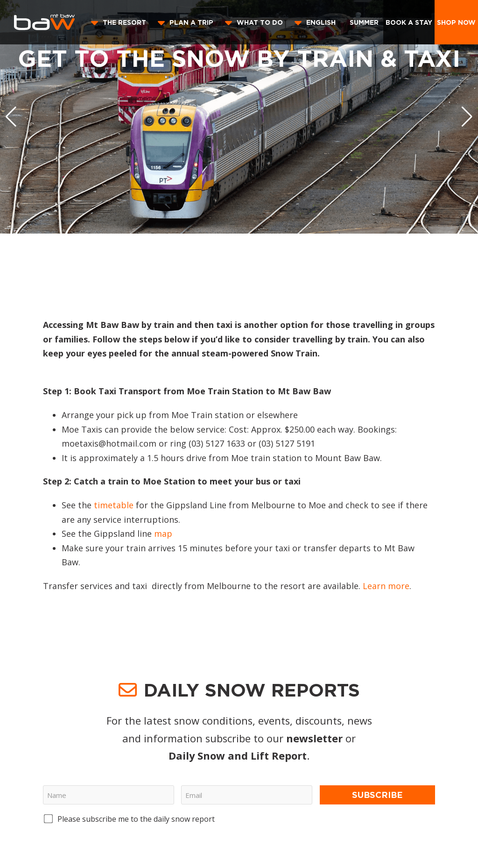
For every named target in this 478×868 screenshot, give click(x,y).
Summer (364, 22)
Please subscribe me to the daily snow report (136, 819)
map (163, 534)
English (321, 22)
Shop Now (456, 22)
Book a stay (409, 22)
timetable (114, 505)
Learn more (386, 586)
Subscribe (377, 795)
